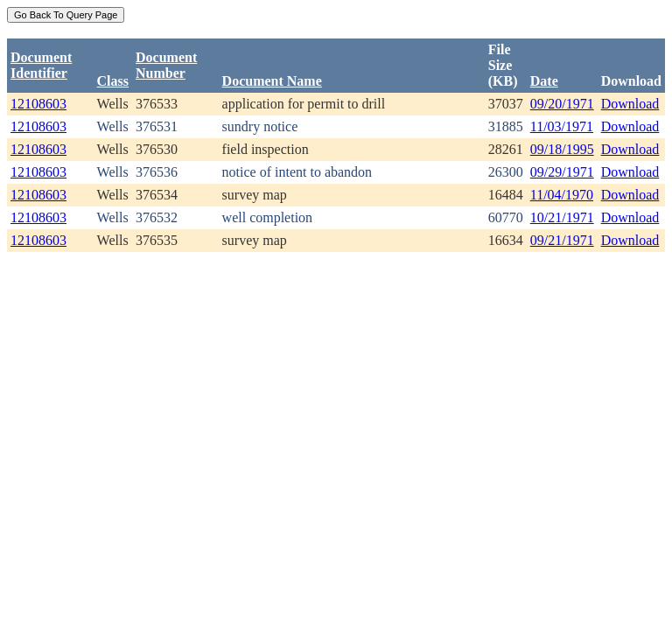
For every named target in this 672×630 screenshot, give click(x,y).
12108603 (38, 104)
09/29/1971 (562, 172)
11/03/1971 (562, 126)
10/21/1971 (562, 217)
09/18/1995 (562, 149)
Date (544, 81)
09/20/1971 (562, 104)
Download (630, 104)
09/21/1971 (562, 240)
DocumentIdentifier (41, 65)
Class (113, 81)
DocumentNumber (166, 65)
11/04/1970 (562, 195)
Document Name (272, 81)
